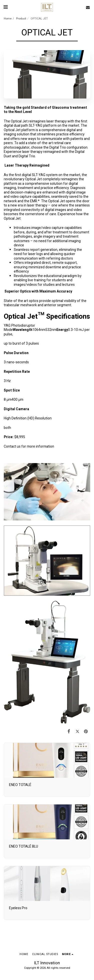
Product (21, 19)
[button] (6, 7)
